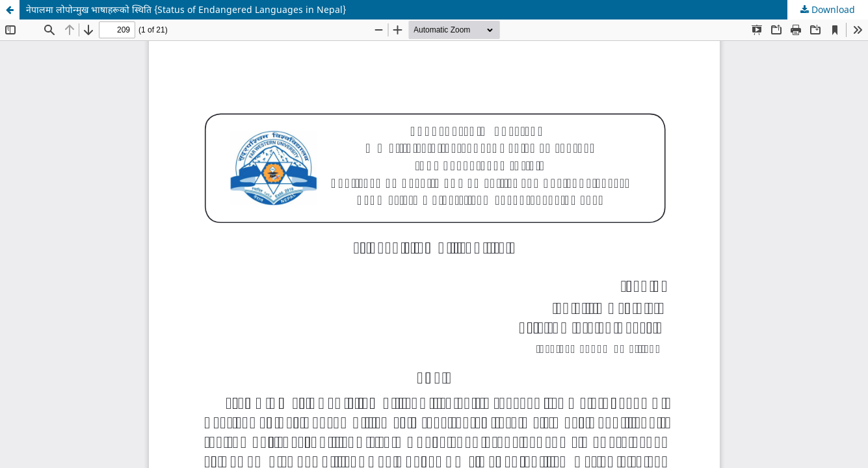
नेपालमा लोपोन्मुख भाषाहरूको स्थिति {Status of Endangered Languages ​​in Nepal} (186, 9)
